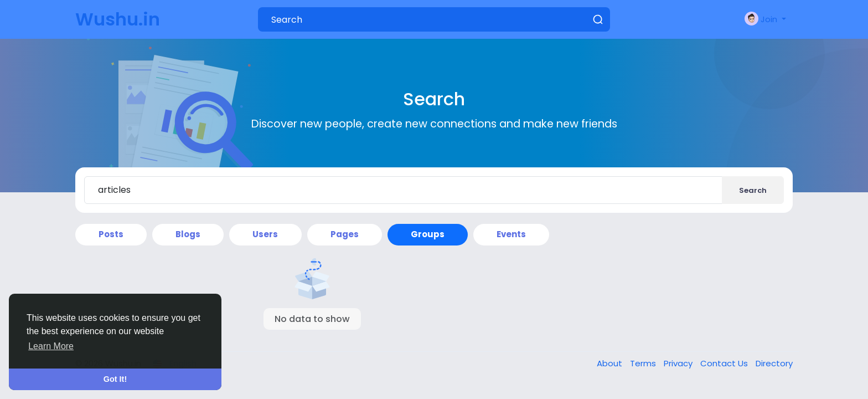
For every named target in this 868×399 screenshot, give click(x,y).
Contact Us (725, 363)
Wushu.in (118, 19)
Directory (774, 363)
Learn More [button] (51, 346)
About (611, 363)
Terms (644, 363)
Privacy (679, 363)
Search (753, 190)
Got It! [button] (115, 379)
